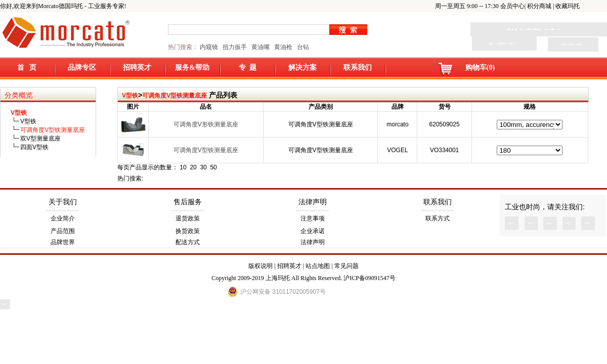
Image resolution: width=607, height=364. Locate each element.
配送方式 (188, 242)
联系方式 (438, 218)
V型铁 (130, 96)
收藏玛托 (568, 6)
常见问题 (346, 266)
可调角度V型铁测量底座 (175, 96)
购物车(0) (480, 67)
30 (203, 167)
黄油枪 (283, 47)
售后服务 (188, 202)
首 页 (27, 67)
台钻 (302, 47)
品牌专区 (82, 67)
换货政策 (188, 231)
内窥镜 (209, 47)
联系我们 (358, 67)
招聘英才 (137, 67)
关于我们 (63, 202)
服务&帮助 (192, 67)
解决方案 (302, 67)
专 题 (248, 67)
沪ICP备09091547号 (370, 278)
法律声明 (313, 202)
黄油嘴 (261, 47)
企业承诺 (313, 231)
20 (193, 167)
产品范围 (63, 231)
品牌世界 (63, 242)
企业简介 (63, 218)
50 (213, 167)
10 (183, 167)
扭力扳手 (235, 47)
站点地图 (318, 266)
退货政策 (188, 218)
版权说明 (261, 266)
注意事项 (313, 218)
